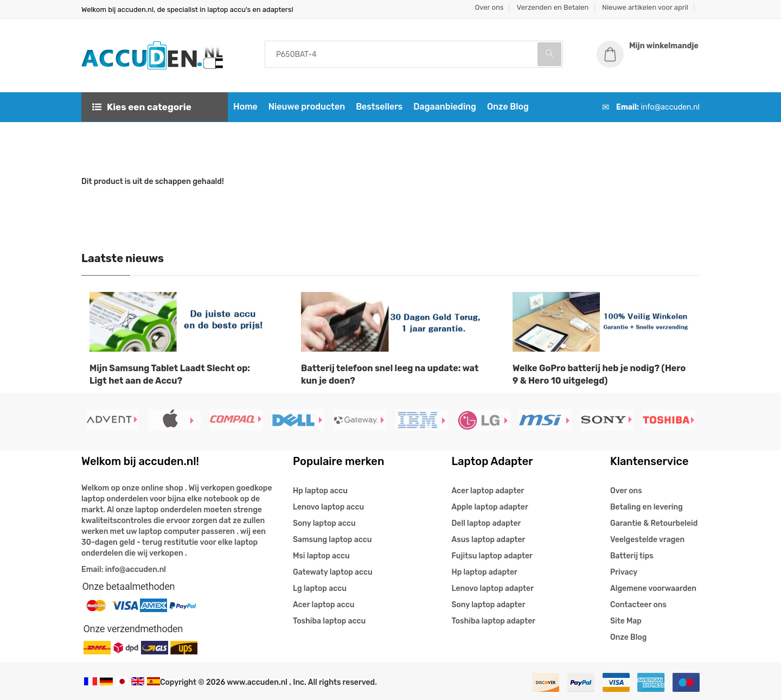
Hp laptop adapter (485, 572)
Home (245, 107)
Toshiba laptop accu (329, 621)
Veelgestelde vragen (647, 540)
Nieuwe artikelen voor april (645, 7)
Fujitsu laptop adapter (492, 556)
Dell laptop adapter (486, 523)
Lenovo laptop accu (328, 507)
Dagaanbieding (445, 107)
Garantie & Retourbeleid (654, 523)
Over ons (489, 7)
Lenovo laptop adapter (493, 588)
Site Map (626, 621)
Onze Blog (508, 107)
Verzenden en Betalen (553, 7)
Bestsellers (379, 107)
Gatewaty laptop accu (333, 572)
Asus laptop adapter (489, 540)
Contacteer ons (638, 605)
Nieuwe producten (307, 107)
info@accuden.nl (670, 107)
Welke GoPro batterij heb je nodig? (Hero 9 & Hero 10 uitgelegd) (599, 374)
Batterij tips (632, 556)
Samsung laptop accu (332, 540)
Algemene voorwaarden (653, 588)
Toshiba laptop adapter (494, 621)
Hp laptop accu (320, 491)
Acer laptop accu (324, 605)
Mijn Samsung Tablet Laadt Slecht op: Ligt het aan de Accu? (170, 374)
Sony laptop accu (324, 523)
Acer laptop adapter (488, 491)
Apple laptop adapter (490, 507)
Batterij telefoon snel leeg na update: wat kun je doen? (390, 374)
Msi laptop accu (321, 556)
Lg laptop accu (320, 588)
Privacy (624, 572)
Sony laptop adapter (489, 605)
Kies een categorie (142, 107)
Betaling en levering (646, 507)
